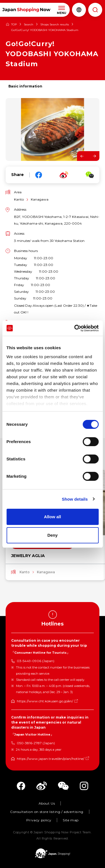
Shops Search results (55, 25)
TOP (14, 25)
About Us (47, 803)
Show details (75, 499)
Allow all (53, 517)
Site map (71, 820)
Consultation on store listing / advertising (47, 812)
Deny (53, 535)
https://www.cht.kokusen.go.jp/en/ (45, 701)
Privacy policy (39, 820)
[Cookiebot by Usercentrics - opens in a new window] (75, 328)
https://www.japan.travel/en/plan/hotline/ (51, 759)
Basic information (25, 86)
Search (29, 25)
